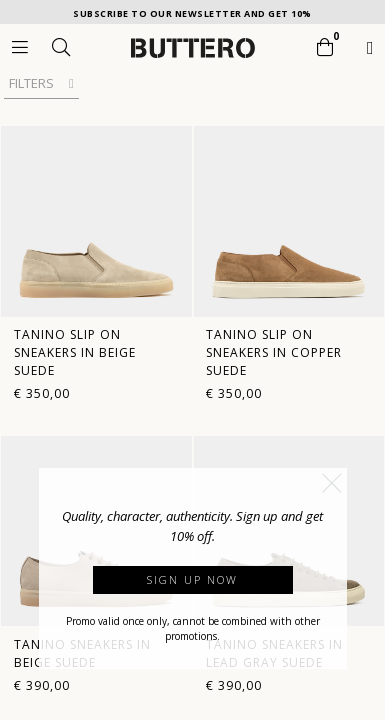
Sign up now (192, 579)
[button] (332, 483)
